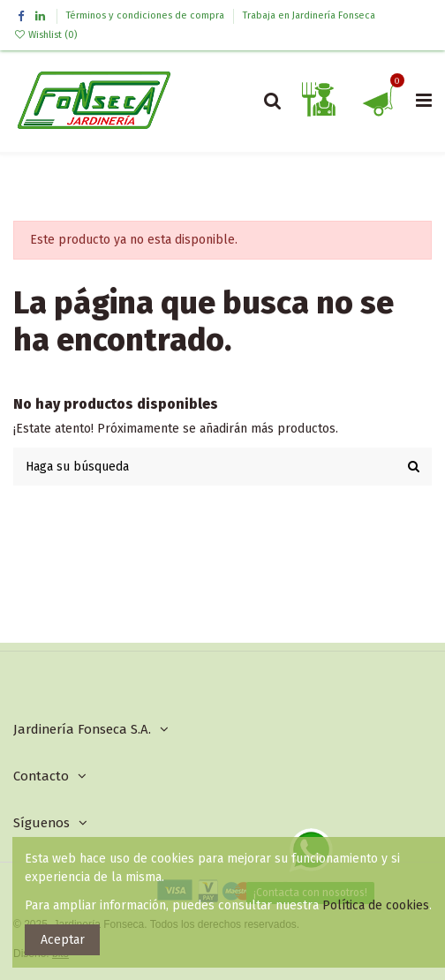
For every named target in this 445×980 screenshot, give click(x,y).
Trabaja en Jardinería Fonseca (309, 15)
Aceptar (63, 940)
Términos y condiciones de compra (147, 15)
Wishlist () (45, 35)
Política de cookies (376, 905)
